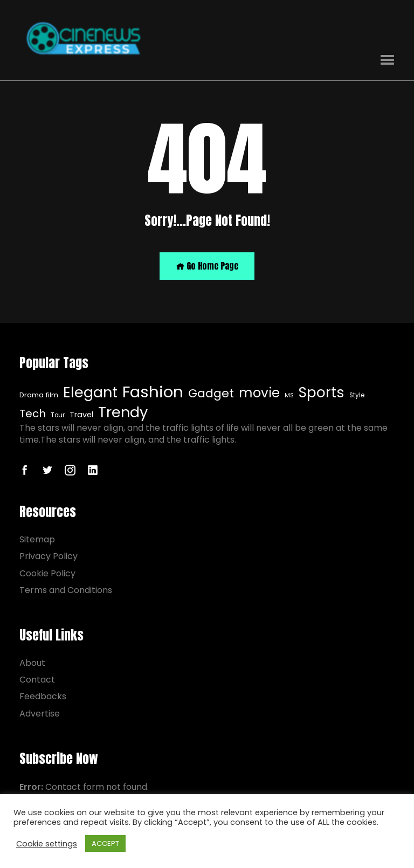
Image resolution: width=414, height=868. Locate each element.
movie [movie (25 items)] (259, 393)
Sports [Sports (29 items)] (322, 393)
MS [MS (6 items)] (289, 396)
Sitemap (37, 539)
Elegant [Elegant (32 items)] (90, 392)
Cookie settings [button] (47, 844)
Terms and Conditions (66, 590)
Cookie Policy (47, 573)
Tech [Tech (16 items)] (33, 414)
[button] (387, 60)
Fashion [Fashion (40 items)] (153, 392)
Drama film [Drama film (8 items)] (39, 395)
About (32, 663)
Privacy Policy (49, 556)
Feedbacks (43, 696)
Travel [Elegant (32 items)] (81, 415)
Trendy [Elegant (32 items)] (123, 412)
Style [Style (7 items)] (357, 395)
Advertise (40, 714)
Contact (37, 680)
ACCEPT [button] (105, 843)
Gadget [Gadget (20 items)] (211, 394)
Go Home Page (207, 266)
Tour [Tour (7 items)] (58, 415)
